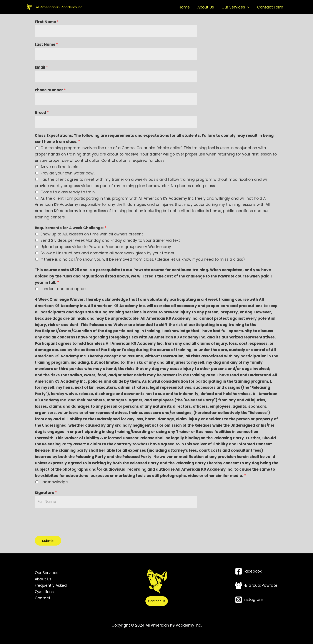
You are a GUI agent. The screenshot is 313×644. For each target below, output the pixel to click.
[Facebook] (248, 571)
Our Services (240, 7)
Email (41, 67)
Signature (46, 493)
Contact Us (157, 601)
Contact (43, 598)
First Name (47, 22)
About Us (214, 7)
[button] (252, 7)
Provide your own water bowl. (68, 173)
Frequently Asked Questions (51, 589)
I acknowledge (54, 482)
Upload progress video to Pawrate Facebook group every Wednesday (106, 247)
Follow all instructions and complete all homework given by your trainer (107, 253)
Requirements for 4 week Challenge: (71, 228)
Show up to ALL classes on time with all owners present (92, 234)
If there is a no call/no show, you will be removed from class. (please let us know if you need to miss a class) (143, 259)
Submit (48, 541)
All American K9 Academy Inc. (59, 7)
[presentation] (68, 521)
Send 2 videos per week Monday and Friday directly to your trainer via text (110, 240)
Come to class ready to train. (68, 192)
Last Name (46, 44)
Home (196, 7)
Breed (42, 113)
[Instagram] (249, 600)
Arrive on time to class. (62, 167)
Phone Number (50, 90)
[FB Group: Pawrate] (256, 586)
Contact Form (272, 7)
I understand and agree (63, 289)
